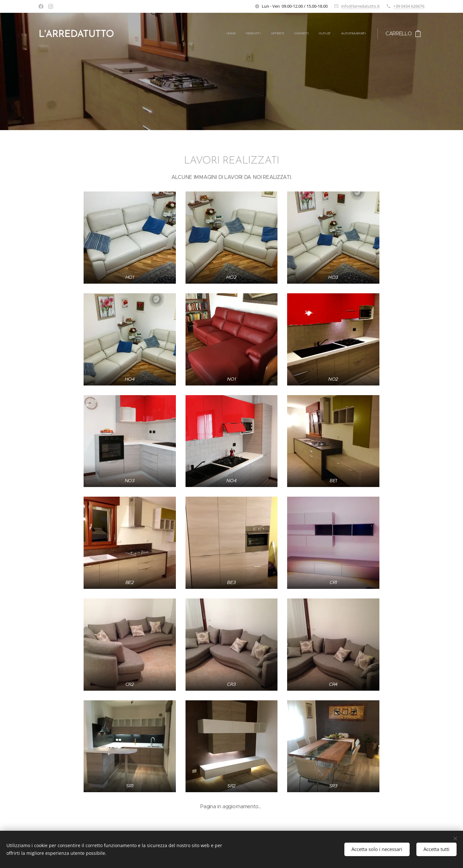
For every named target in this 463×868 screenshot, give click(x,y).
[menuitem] (316, 34)
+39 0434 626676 (409, 6)
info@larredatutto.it (360, 6)
